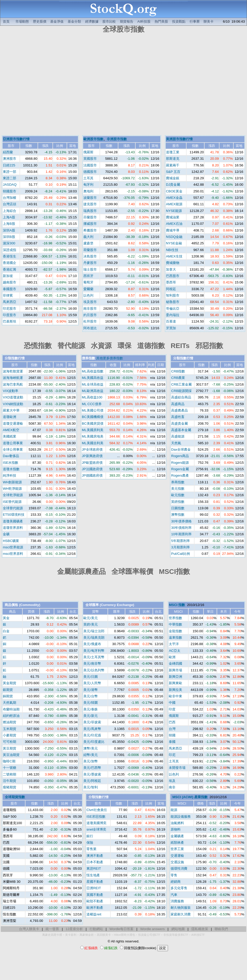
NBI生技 (172, 250)
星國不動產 (95, 882)
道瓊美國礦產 (13, 521)
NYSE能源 (174, 211)
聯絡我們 (221, 929)
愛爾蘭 (88, 289)
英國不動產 (95, 895)
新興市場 (175, 670)
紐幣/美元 (91, 755)
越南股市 (10, 282)
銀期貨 (8, 690)
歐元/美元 (91, 618)
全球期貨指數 (15, 797)
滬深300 (9, 243)
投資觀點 (179, 21)
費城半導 (173, 230)
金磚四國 (175, 663)
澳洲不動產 (95, 856)
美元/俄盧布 (92, 644)
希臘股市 (90, 230)
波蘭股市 (90, 198)
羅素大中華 (11, 410)
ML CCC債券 (92, 404)
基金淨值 (57, 21)
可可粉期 (10, 742)
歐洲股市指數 (93, 139)
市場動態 (22, 21)
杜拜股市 (90, 321)
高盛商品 (178, 404)
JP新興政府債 (92, 456)
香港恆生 (10, 256)
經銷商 (176, 882)
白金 (6, 631)
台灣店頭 (10, 204)
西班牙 (88, 276)
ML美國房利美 (93, 430)
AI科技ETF (198, 935)
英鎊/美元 (91, 624)
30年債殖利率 (181, 528)
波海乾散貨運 (13, 371)
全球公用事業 (13, 449)
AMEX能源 (174, 204)
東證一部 (10, 172)
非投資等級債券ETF (176, 935)
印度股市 (10, 315)
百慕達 (171, 321)
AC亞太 (175, 651)
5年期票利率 (180, 541)
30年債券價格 (181, 521)
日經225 (9, 165)
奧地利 (88, 191)
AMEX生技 (174, 256)
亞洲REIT (94, 888)
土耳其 (88, 178)
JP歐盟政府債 (92, 463)
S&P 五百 (173, 172)
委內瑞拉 (173, 315)
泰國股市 (10, 289)
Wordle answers (152, 929)
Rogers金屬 (180, 469)
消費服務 (177, 901)
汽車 (174, 895)
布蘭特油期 (11, 709)
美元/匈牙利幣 (94, 651)
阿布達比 (90, 328)
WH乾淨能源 (12, 489)
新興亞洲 (175, 677)
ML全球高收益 (93, 384)
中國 (172, 703)
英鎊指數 (178, 502)
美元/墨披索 (92, 774)
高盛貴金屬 (179, 424)
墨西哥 (171, 282)
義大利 (88, 237)
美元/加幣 (91, 761)
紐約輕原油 (11, 716)
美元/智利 (91, 787)
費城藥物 (173, 263)
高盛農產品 (179, 410)
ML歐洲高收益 (93, 391)
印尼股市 (10, 309)
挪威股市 (90, 224)
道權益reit (94, 914)
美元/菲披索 (92, 722)
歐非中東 (175, 696)
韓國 (172, 735)
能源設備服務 (181, 817)
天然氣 (176, 443)
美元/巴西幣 (92, 768)
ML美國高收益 (93, 378)
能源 (174, 810)
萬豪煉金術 (87, 935)
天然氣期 (10, 703)
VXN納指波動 (13, 404)
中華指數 (175, 624)
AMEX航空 (11, 430)
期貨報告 (127, 21)
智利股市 (173, 295)
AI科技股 (144, 21)
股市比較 (109, 21)
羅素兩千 (173, 165)
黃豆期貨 (10, 748)
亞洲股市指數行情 (16, 139)
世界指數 (175, 618)
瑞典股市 (90, 211)
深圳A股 (9, 230)
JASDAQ (10, 185)
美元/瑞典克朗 (94, 638)
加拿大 (171, 269)
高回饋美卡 (104, 935)
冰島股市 (90, 256)
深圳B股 (9, 237)
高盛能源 (178, 436)
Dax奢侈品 (11, 456)
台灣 (172, 729)
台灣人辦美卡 (29, 929)
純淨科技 (10, 475)
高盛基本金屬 (181, 430)
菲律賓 (8, 295)
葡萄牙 (88, 282)
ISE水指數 (11, 463)
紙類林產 (177, 843)
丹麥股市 (90, 263)
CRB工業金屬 (181, 384)
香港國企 (10, 263)
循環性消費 (179, 868)
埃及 (172, 781)
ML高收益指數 (93, 371)
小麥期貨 (10, 735)
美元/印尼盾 (92, 735)
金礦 (6, 534)
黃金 (6, 618)
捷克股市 (90, 204)
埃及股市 (90, 302)
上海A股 (9, 217)
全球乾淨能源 (13, 495)
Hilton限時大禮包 (125, 935)
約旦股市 (90, 315)
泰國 (172, 742)
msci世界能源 (13, 547)
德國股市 (90, 172)
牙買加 (171, 328)
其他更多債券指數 (110, 358)
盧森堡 (88, 243)
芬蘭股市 (90, 217)
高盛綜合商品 (181, 397)
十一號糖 (10, 768)
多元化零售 (179, 888)
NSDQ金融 (174, 237)
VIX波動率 (11, 391)
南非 (172, 787)
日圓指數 (178, 508)
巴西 (172, 722)
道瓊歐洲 (10, 417)
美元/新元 (91, 716)
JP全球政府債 (92, 449)
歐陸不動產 (95, 901)
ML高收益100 (92, 397)
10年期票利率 (181, 534)
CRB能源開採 (181, 391)
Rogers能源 (180, 463)
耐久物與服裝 (181, 908)
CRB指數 (178, 371)
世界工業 (177, 849)
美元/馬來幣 (92, 729)
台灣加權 (10, 198)
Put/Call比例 (180, 554)
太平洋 (174, 644)
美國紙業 (10, 436)
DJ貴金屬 (173, 185)
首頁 (6, 21)
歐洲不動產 (95, 908)
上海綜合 (10, 211)
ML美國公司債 (93, 410)
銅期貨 (8, 696)
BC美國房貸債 (93, 424)
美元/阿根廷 (92, 781)
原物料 (176, 829)
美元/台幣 (91, 696)
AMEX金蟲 (174, 198)
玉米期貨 (10, 729)
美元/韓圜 (91, 703)
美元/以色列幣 (94, 670)
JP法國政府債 (92, 469)
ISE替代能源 (12, 502)
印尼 (172, 755)
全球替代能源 (13, 508)
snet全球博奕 (96, 829)
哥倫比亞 (173, 309)
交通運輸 (177, 856)
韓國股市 (10, 191)
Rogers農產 (180, 475)
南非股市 (90, 309)
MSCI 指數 (177, 605)
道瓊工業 (173, 152)
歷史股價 (40, 21)
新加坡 (8, 276)
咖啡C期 (9, 761)
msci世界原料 (13, 554)
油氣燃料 (177, 823)
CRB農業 (178, 378)
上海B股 (9, 224)
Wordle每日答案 (121, 929)
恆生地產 (93, 875)
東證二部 (10, 178)
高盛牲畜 (178, 417)
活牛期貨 (10, 781)
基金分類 (74, 21)
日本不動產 (95, 862)
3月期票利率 (180, 547)
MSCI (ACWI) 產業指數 (190, 797)
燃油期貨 (10, 722)
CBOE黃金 (174, 191)
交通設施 (177, 862)
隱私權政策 (200, 929)
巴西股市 (173, 276)
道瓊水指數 (11, 469)
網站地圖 (178, 929)
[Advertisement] (48, 85)
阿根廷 (171, 289)
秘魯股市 (173, 302)
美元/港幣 (91, 690)
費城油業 (173, 217)
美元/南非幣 (92, 663)
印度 (172, 709)
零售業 (91, 849)
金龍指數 (175, 631)
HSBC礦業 (11, 541)
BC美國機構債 (93, 417)
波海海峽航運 (13, 378)
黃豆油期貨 (11, 755)
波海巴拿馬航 (13, 384)
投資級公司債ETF (149, 935)
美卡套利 (71, 935)
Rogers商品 (180, 456)
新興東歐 (175, 683)
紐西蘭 (8, 152)
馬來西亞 (10, 302)
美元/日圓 (91, 677)
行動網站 (96, 929)
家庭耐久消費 (181, 914)
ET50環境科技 (14, 515)
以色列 (88, 295)
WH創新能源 (12, 482)
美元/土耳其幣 (94, 657)
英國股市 (90, 159)
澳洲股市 (10, 159)
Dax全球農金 (181, 449)
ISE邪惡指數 (96, 817)
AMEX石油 (174, 224)
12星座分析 (74, 929)
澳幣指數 (178, 515)
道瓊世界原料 (13, 528)
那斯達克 (173, 159)
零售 (174, 875)
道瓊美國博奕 (96, 823)
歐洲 (172, 657)
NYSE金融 (174, 243)
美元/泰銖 (91, 709)
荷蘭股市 (90, 250)
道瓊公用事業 (13, 443)
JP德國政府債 (92, 475)
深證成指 (10, 250)
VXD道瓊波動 (13, 397)
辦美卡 (209, 21)
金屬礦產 (177, 836)
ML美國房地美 (93, 436)
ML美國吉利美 (93, 443)
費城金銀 (173, 178)
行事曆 (195, 21)
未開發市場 (177, 768)
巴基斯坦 (10, 321)
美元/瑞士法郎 (94, 631)
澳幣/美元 (91, 748)
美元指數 (178, 489)
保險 (90, 843)
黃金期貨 (10, 683)
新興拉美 (175, 690)
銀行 (90, 836)
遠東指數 (175, 638)
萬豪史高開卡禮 (52, 935)
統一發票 (52, 929)
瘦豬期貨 (10, 787)
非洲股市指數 (117, 139)
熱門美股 (161, 21)
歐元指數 (178, 495)
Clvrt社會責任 (97, 810)
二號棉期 (10, 774)
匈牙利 (88, 185)
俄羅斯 (88, 152)
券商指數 (178, 482)
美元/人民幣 (92, 683)
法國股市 (90, 165)
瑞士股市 (90, 269)
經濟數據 (92, 21)
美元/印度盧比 (94, 742)
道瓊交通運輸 (13, 424)
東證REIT (94, 868)
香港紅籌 (10, 269)
